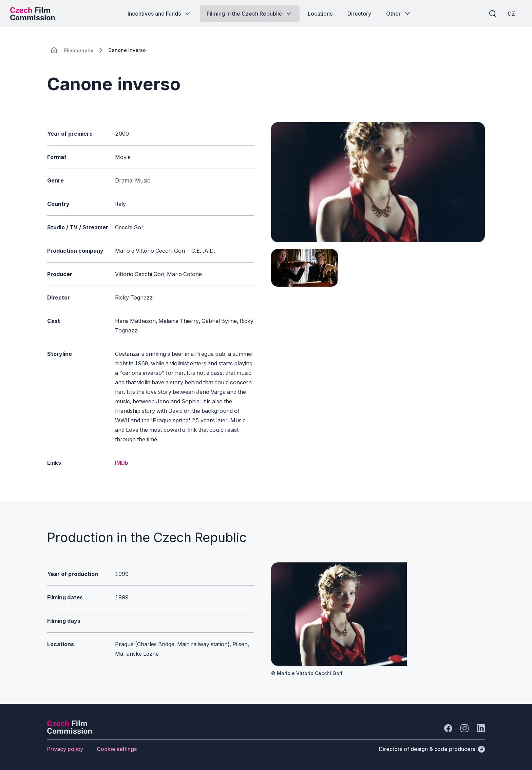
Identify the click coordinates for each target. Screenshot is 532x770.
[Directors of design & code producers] (432, 749)
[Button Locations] (320, 14)
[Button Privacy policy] (65, 749)
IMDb (122, 463)
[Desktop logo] (33, 14)
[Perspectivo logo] (70, 732)
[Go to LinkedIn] (481, 728)
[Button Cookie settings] (117, 749)
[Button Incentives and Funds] (160, 14)
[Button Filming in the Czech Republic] (250, 14)
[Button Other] (399, 14)
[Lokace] (79, 50)
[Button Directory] (359, 14)
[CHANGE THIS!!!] (54, 50)
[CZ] (511, 14)
